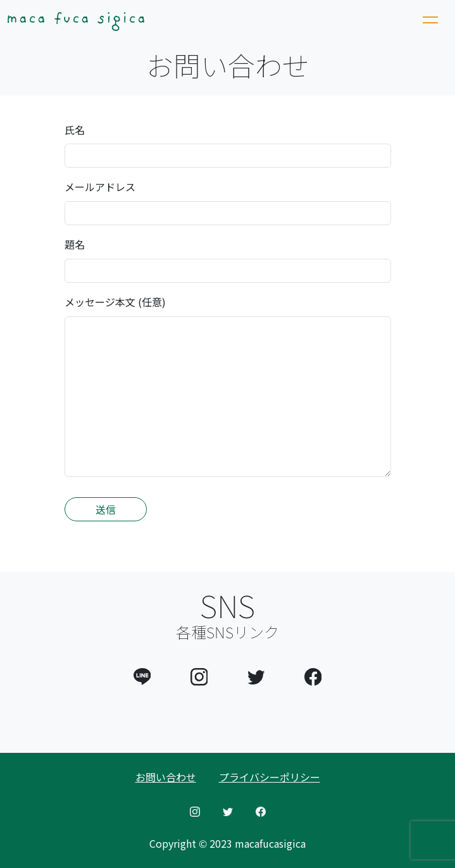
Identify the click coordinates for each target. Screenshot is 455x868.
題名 (75, 244)
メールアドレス (100, 187)
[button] (142, 674)
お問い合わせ (166, 777)
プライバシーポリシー (270, 777)
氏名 (75, 130)
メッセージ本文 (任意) (115, 302)
